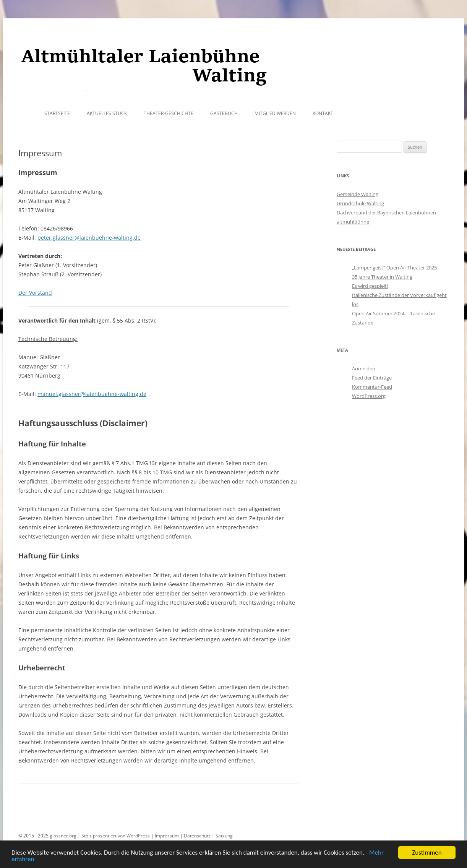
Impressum (167, 836)
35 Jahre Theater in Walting (382, 277)
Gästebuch (224, 113)
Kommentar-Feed (372, 387)
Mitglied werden (275, 113)
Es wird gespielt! (370, 286)
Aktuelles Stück (107, 113)
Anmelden (364, 368)
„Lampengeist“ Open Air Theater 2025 (394, 268)
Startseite (57, 113)
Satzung (224, 836)
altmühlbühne (353, 222)
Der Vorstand (35, 293)
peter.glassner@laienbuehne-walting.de (89, 238)
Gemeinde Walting (358, 194)
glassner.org (63, 836)
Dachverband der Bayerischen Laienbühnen (386, 213)
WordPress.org (369, 396)
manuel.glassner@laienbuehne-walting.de (92, 394)
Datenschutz (197, 836)
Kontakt (323, 113)
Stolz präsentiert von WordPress (116, 836)
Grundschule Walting (360, 203)
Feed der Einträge (372, 378)
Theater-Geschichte (169, 113)
